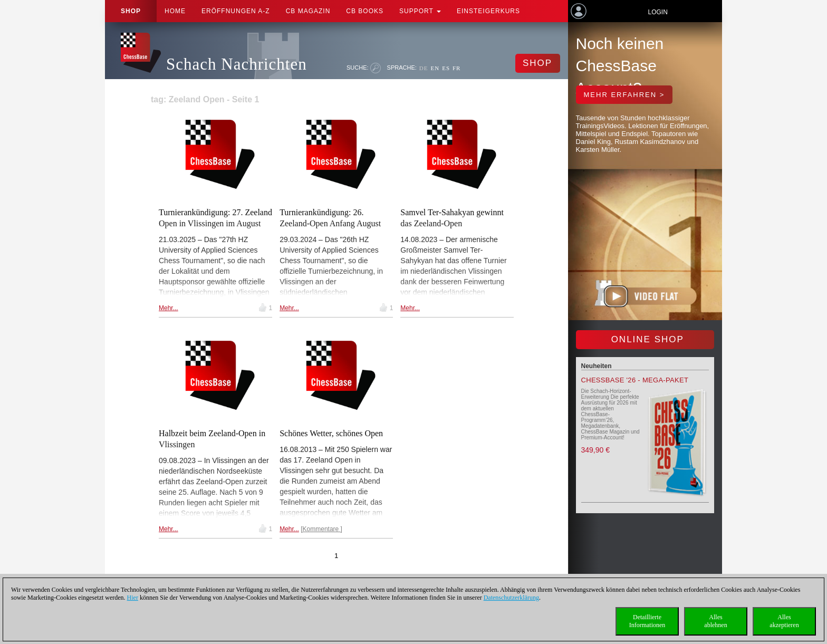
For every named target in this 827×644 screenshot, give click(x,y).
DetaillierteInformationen (647, 621)
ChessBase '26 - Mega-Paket (635, 380)
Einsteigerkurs (488, 11)
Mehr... (169, 308)
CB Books (365, 11)
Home (175, 11)
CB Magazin (308, 11)
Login (657, 12)
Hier (133, 598)
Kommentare (322, 529)
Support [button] (420, 11)
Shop (131, 11)
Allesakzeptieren (784, 621)
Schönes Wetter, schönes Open (331, 433)
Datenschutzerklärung (511, 598)
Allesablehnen (715, 621)
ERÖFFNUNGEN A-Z (236, 11)
